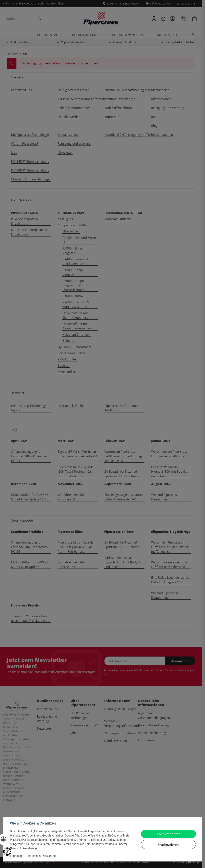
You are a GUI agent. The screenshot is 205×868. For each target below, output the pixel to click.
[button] (7, 852)
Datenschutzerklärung (42, 856)
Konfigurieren (169, 844)
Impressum (17, 856)
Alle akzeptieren (168, 834)
